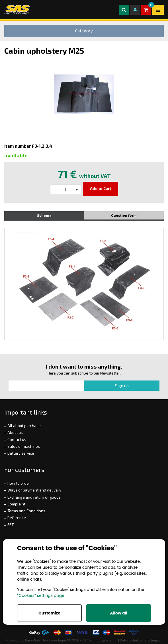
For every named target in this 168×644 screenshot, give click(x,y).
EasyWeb (32, 640)
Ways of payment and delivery (34, 490)
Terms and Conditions (26, 511)
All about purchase (24, 426)
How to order (19, 483)
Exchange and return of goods (34, 497)
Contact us (17, 440)
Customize (49, 613)
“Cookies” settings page (41, 595)
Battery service (21, 453)
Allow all (118, 613)
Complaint (16, 504)
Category (84, 31)
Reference (17, 518)
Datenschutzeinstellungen (141, 640)
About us (15, 432)
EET (11, 525)
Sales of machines (24, 446)
